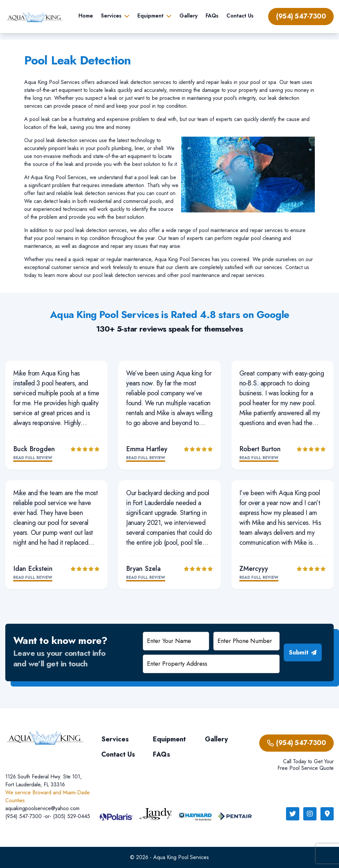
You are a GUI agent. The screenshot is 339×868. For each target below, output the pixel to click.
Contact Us (240, 16)
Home (86, 16)
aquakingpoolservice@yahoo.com (42, 808)
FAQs (212, 16)
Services (111, 16)
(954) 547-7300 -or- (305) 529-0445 (48, 816)
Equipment (150, 16)
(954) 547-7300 (301, 16)
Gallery (189, 16)
